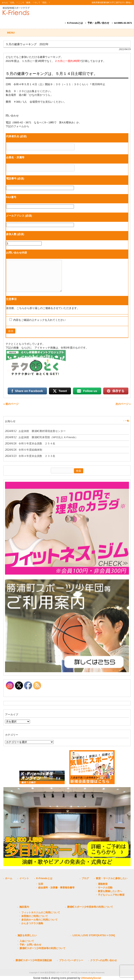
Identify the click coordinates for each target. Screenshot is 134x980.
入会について (27, 941)
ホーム (9, 878)
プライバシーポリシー (71, 960)
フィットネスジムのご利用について (41, 912)
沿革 (41, 884)
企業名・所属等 (15, 157)
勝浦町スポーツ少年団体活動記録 (34, 960)
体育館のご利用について (35, 916)
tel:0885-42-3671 (123, 23)
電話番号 (15, 179)
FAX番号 (11, 197)
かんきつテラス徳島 (32, 923)
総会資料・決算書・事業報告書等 (56, 888)
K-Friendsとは (75, 23)
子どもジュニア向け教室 (111, 895)
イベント (24, 878)
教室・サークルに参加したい (112, 878)
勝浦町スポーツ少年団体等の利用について (90, 907)
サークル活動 (105, 888)
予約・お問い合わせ (98, 23)
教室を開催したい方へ (110, 891)
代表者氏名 (16, 136)
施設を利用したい (27, 935)
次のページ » (123, 404)
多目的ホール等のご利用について (39, 920)
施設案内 (24, 907)
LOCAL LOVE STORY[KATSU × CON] (94, 935)
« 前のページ (11, 404)
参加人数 (15, 234)
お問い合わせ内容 (17, 253)
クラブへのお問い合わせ (104, 960)
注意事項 (11, 299)
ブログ (85, 878)
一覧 (127, 421)
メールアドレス (19, 216)
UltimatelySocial (91, 978)
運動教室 (103, 884)
